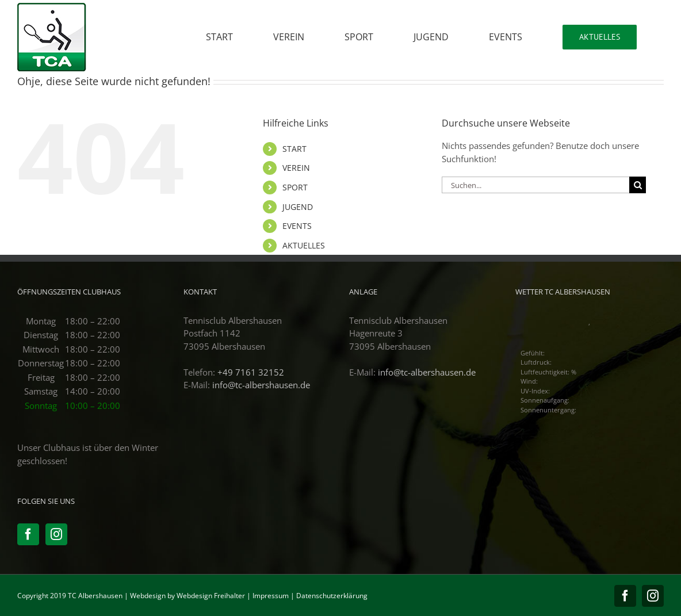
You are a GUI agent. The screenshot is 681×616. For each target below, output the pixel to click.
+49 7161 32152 (251, 372)
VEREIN (296, 168)
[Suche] (638, 185)
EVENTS (297, 226)
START (294, 149)
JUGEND (298, 207)
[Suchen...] (535, 185)
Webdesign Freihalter (211, 596)
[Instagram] (56, 534)
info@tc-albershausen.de (261, 385)
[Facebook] (28, 534)
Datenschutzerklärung (332, 596)
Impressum (271, 596)
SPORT (295, 187)
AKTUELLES (304, 245)
